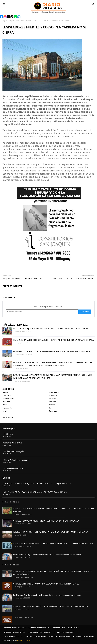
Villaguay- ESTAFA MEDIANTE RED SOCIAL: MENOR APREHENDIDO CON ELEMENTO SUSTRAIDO (54, 543)
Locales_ (18, 21)
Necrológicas (54, 393)
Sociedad (53, 402)
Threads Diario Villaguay (64, 632)
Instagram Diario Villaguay (40, 632)
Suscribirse (85, 312)
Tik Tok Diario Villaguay (14, 636)
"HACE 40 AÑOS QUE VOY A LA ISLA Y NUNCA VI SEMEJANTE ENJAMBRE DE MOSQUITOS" (51, 329)
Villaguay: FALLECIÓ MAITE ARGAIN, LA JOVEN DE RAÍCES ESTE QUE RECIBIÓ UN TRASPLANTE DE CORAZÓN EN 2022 (53, 573)
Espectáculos (8, 408)
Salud (51, 408)
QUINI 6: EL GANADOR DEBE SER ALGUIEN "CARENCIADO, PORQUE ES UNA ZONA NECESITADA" (54, 340)
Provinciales (7, 396)
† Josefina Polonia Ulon (12, 443)
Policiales (53, 399)
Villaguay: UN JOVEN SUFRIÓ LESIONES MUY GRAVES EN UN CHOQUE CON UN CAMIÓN (51, 606)
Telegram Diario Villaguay (84, 636)
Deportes (6, 402)
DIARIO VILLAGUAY (25, 641)
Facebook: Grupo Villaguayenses (66, 628)
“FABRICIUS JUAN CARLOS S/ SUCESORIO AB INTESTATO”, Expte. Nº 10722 (37, 484)
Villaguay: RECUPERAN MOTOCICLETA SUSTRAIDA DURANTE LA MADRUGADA (46, 521)
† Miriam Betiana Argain (13, 451)
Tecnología (53, 411)
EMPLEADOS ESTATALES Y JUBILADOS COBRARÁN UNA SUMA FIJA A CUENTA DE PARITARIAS (52, 351)
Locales (5, 393)
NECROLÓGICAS (9, 418)
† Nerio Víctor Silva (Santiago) (16, 460)
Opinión (6, 405)
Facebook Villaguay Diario (15, 632)
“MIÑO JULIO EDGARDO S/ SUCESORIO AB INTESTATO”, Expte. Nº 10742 (36, 492)
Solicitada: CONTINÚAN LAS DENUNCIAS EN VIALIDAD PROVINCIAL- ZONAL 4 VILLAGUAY (51, 532)
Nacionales (53, 396)
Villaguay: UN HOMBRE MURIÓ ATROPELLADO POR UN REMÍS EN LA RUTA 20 (46, 584)
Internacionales (8, 399)
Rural (4, 411)
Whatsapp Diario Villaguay (60, 636)
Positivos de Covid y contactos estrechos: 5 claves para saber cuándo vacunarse (47, 555)
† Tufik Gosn (8, 434)
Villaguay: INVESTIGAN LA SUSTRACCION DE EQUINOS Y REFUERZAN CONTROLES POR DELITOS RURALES (53, 510)
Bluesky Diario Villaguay (36, 636)
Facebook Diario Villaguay (15, 628)
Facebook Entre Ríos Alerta (39, 628)
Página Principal (8, 21)
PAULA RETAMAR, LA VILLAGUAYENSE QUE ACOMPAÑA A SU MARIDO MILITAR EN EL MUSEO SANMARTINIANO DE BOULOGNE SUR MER (53, 377)
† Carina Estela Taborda (13, 469)
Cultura (52, 405)
